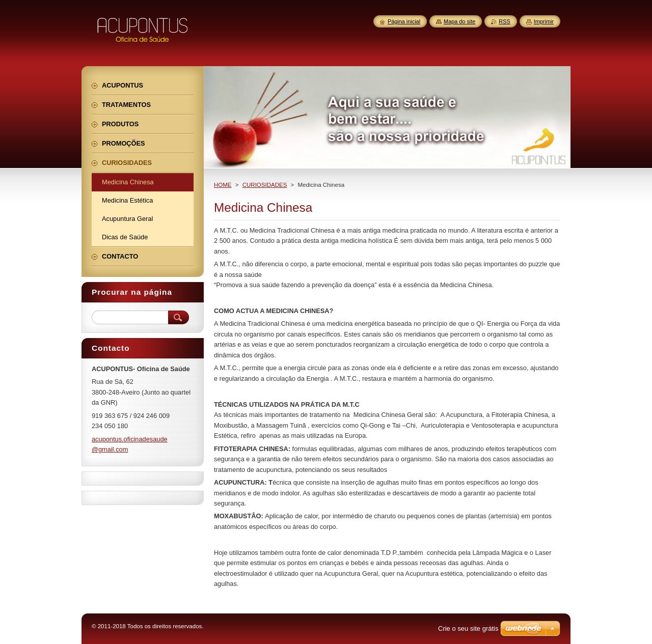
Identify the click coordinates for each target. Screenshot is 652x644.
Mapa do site (459, 21)
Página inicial (404, 21)
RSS (504, 21)
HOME (223, 185)
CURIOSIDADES (265, 185)
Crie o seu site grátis (468, 628)
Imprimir (544, 21)
